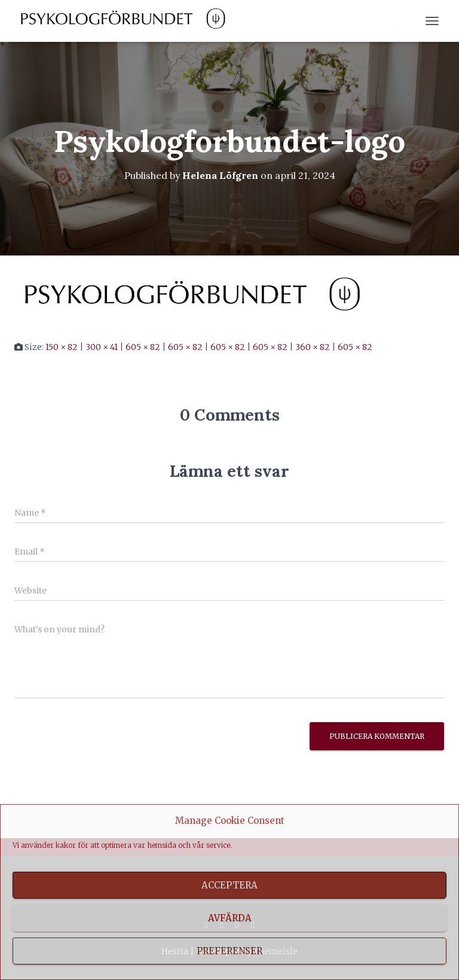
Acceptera (229, 885)
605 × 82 (143, 347)
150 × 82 (62, 347)
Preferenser (229, 951)
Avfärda (230, 918)
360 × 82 (313, 347)
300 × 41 (102, 347)
